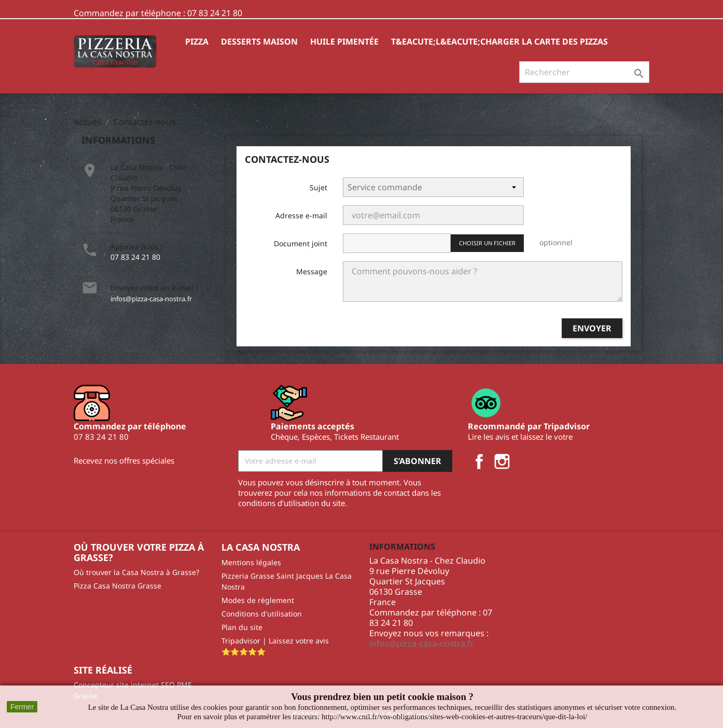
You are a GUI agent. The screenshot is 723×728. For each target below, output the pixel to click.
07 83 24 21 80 (135, 257)
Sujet (318, 187)
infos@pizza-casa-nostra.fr (151, 299)
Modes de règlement (258, 600)
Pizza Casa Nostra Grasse (117, 586)
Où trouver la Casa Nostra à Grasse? (136, 572)
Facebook (479, 461)
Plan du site (242, 627)
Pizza (197, 41)
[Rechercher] (584, 72)
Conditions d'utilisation (262, 614)
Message (312, 271)
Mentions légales (251, 562)
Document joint (301, 243)
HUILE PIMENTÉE (344, 41)
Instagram (502, 461)
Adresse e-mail (301, 215)
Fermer (22, 707)
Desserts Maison (259, 41)
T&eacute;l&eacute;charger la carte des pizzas (499, 41)
